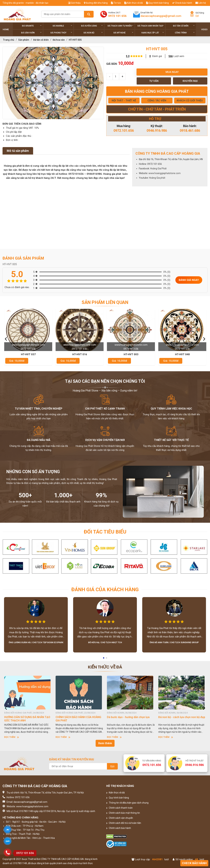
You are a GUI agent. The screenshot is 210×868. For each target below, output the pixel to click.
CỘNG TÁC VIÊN (157, 101)
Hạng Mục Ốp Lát (153, 33)
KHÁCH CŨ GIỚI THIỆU (190, 101)
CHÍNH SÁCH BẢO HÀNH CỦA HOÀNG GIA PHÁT (78, 719)
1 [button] (104, 659)
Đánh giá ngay (189, 280)
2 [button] (107, 659)
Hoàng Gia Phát (158, 169)
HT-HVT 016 (80, 354)
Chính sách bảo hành (119, 828)
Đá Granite (32, 26)
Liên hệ (201, 3)
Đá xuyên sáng (92, 26)
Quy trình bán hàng (157, 3)
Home (6, 29)
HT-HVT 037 (28, 354)
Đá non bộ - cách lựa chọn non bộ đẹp (182, 717)
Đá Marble (62, 26)
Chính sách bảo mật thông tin (123, 813)
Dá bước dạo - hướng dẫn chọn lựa (128, 717)
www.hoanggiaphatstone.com (165, 173)
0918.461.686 (190, 131)
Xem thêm (105, 743)
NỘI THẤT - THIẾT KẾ (124, 101)
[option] (53, 83)
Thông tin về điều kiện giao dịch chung (127, 803)
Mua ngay (172, 72)
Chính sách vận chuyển (120, 818)
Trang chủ (9, 40)
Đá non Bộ (93, 33)
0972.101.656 (124, 131)
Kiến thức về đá (134, 3)
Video (204, 29)
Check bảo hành (182, 3)
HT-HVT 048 (182, 354)
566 (171, 56)
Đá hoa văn (59, 40)
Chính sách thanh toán (119, 808)
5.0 (128, 56)
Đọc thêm (12, 737)
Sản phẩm (24, 40)
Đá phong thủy (61, 33)
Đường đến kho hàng (96, 3)
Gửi (112, 766)
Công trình (185, 33)
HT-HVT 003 (131, 354)
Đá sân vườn (31, 33)
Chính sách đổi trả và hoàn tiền (124, 823)
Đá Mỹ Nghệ (123, 33)
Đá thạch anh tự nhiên (121, 26)
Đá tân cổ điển (184, 26)
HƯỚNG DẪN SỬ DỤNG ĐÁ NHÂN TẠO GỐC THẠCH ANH (27, 719)
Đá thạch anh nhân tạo (151, 26)
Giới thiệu (74, 3)
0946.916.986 (157, 131)
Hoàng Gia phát (157, 178)
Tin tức (116, 3)
